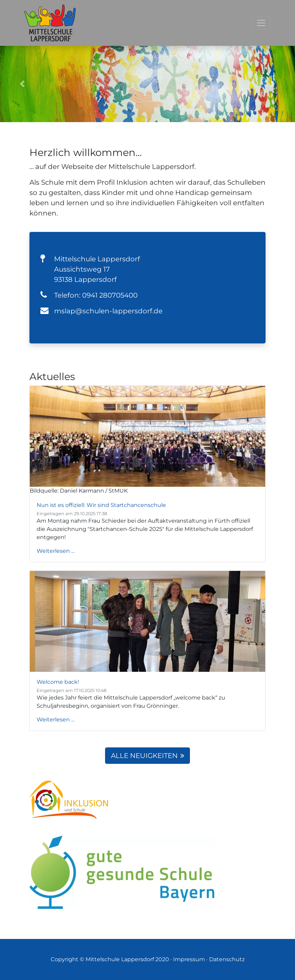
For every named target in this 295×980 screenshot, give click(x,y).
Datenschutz (227, 959)
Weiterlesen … (56, 551)
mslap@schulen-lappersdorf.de (108, 311)
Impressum (189, 959)
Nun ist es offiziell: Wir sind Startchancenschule (101, 505)
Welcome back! (58, 682)
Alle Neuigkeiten (147, 756)
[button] (22, 84)
